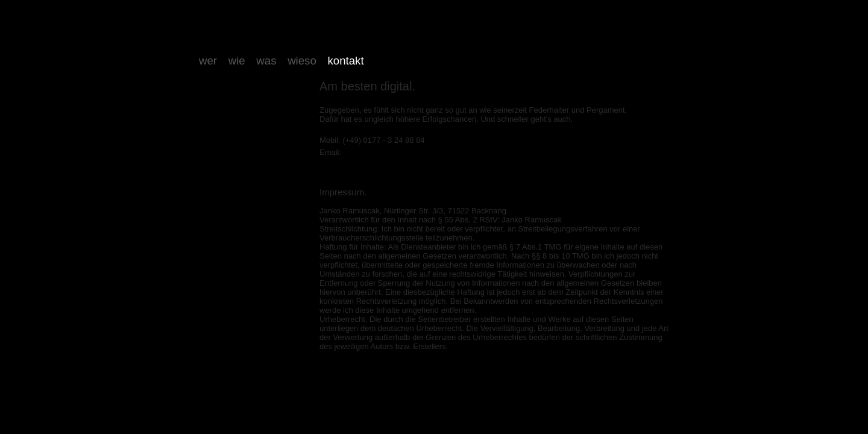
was (266, 61)
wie (237, 61)
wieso (302, 61)
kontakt (345, 61)
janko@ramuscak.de (379, 152)
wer (208, 61)
